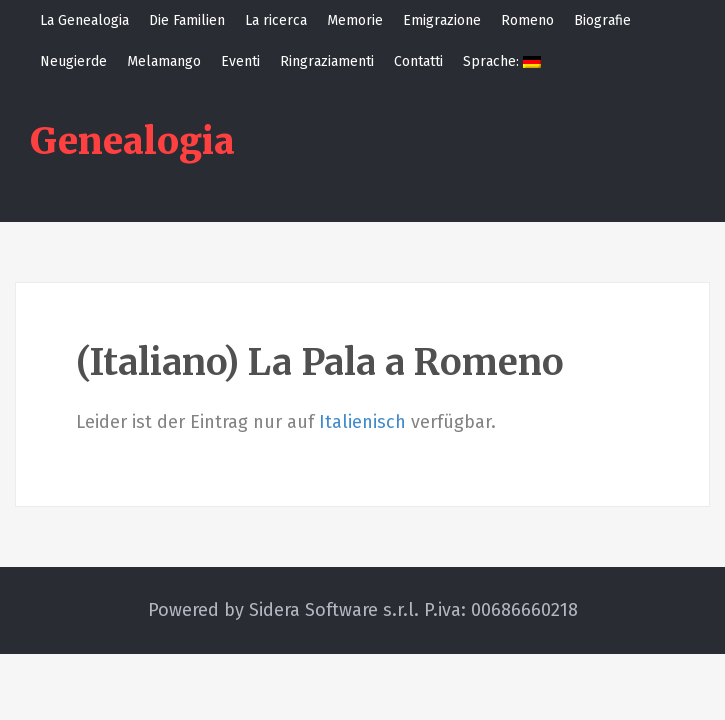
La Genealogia (84, 20)
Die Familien (187, 20)
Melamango (164, 61)
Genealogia (132, 141)
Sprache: (502, 61)
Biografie (602, 20)
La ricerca (276, 20)
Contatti (418, 61)
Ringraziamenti (327, 61)
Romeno (527, 20)
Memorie (355, 20)
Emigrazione (442, 20)
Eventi (240, 61)
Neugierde (73, 61)
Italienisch (362, 422)
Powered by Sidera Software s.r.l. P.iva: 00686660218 (363, 610)
